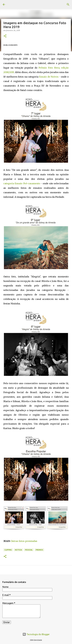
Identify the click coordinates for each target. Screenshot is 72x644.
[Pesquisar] (68, 4)
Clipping (8, 550)
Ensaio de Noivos (49, 77)
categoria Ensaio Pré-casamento (22, 183)
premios (39, 550)
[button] (5, 36)
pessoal (29, 550)
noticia (18, 550)
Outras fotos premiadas (24, 541)
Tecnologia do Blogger (36, 634)
